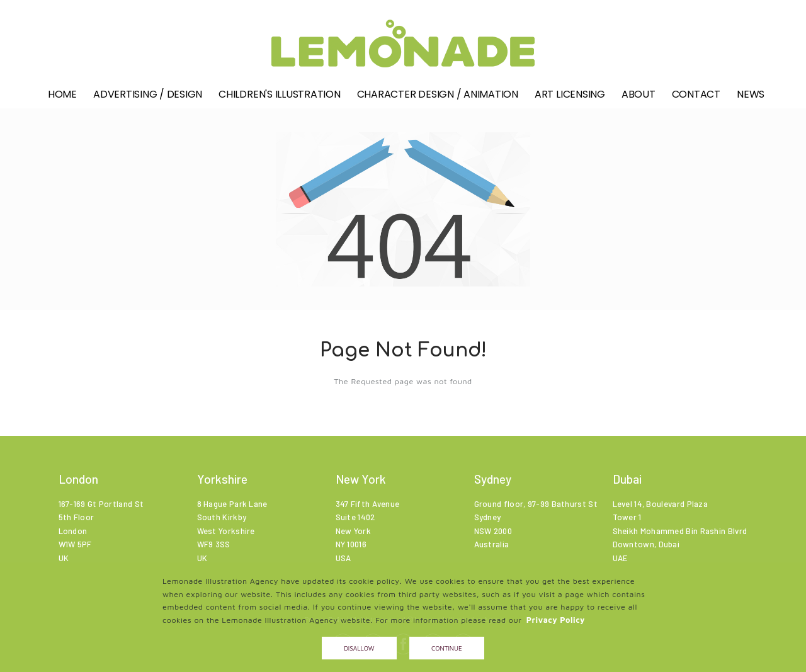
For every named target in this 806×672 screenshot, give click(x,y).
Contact (696, 99)
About (639, 99)
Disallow (359, 648)
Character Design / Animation (438, 99)
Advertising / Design (148, 99)
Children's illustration (279, 99)
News (751, 99)
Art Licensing (570, 99)
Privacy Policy (556, 620)
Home (62, 99)
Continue (447, 648)
